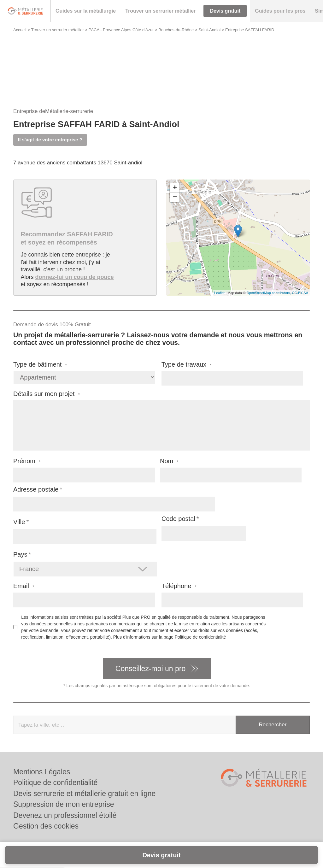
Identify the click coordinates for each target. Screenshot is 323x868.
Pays (20, 554)
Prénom (27, 461)
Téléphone (179, 586)
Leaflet (219, 293)
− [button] (175, 198)
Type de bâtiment (40, 365)
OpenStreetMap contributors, (269, 293)
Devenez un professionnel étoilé (65, 815)
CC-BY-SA (300, 293)
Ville (19, 522)
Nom (169, 461)
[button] (86, 11)
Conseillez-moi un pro (150, 669)
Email (24, 586)
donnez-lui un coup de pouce (75, 277)
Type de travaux (187, 365)
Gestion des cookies (46, 826)
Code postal (178, 519)
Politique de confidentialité (200, 637)
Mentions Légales (42, 772)
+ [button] (175, 188)
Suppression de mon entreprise (64, 804)
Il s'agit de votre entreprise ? (50, 140)
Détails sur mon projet (47, 394)
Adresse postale (36, 489)
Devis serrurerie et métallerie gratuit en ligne (84, 794)
